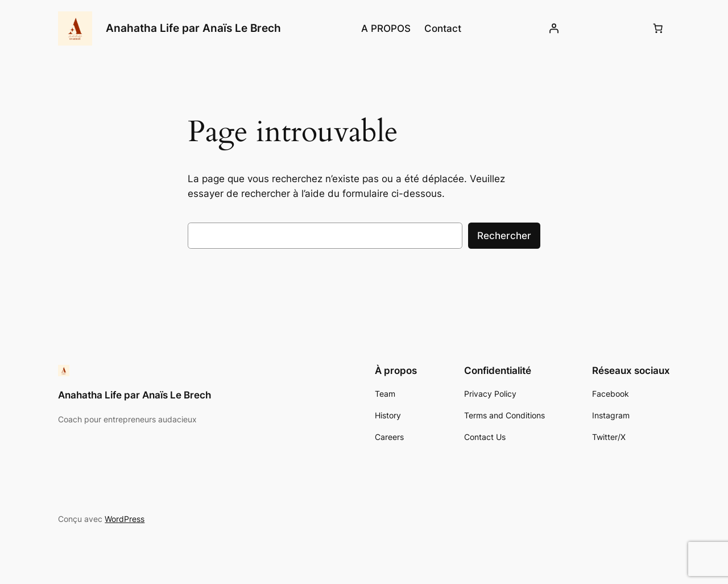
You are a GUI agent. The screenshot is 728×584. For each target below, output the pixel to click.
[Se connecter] (554, 28)
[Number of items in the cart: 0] (658, 28)
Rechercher (504, 236)
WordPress (125, 519)
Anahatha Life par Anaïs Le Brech (193, 28)
